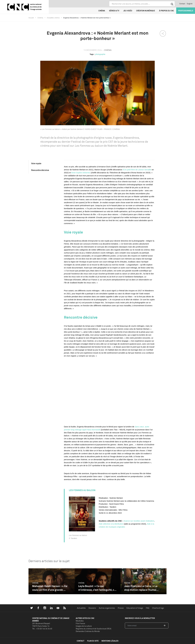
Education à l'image (135, 608)
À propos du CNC (167, 11)
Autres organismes (107, 608)
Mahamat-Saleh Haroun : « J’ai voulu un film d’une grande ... (50, 588)
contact (81, 641)
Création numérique (146, 11)
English (190, 4)
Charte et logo (158, 608)
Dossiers (92, 608)
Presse (121, 608)
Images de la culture (84, 626)
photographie (100, 54)
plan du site (93, 641)
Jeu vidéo (128, 11)
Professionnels (186, 11)
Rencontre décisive (40, 170)
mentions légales (110, 641)
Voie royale (36, 163)
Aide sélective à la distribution (111, 524)
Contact (182, 4)
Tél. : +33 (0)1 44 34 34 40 (42, 629)
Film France (80, 623)
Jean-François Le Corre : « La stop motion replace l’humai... (141, 588)
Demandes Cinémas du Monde (88, 631)
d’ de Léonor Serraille (137, 170)
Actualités (81, 608)
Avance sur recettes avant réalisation (139, 521)
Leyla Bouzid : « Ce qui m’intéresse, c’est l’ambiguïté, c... (97, 588)
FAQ (148, 608)
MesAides (80, 621)
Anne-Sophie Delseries (81, 173)
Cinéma (102, 11)
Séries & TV (114, 11)
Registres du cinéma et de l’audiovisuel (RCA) (94, 629)
